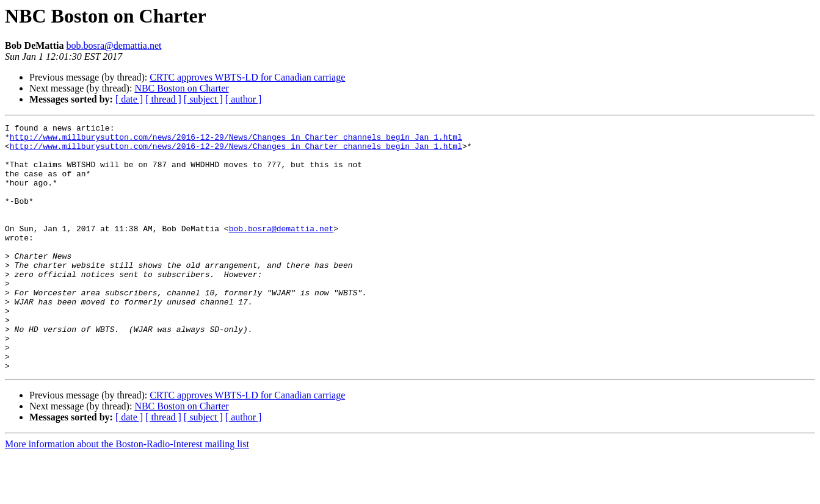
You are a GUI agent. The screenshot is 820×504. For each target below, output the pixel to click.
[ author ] (244, 99)
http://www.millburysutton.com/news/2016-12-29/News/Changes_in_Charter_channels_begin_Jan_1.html (236, 140)
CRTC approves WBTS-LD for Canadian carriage (247, 77)
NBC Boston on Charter (181, 88)
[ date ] (129, 99)
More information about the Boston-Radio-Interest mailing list (127, 493)
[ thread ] (163, 99)
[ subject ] (203, 99)
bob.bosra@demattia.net (114, 45)
